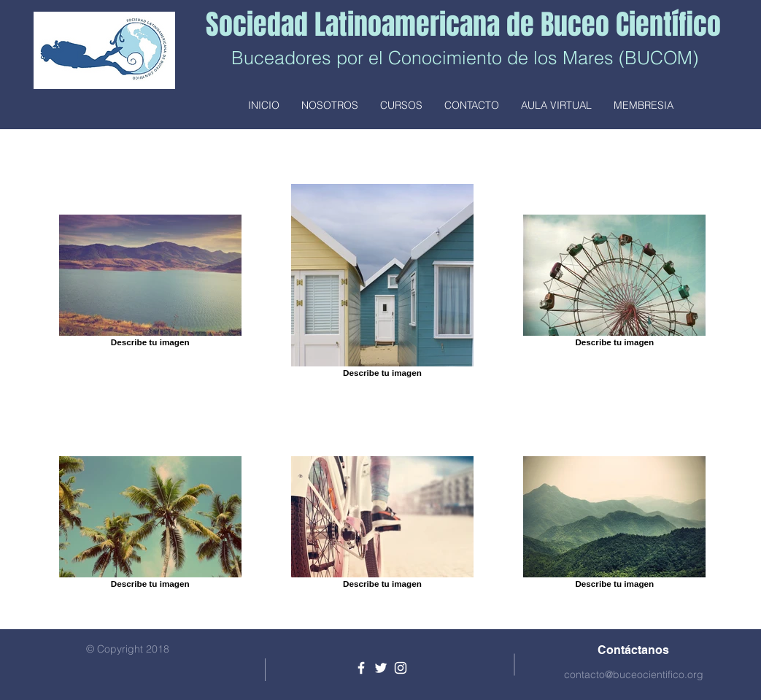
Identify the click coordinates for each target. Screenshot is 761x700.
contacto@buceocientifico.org (634, 674)
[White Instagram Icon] (401, 668)
